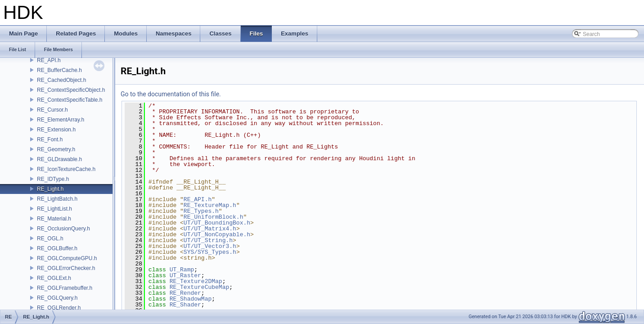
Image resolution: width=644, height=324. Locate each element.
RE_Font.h (50, 139)
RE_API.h (49, 60)
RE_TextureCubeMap (200, 287)
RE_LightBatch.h (57, 199)
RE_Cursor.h (52, 110)
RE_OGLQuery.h (57, 298)
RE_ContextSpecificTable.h (70, 100)
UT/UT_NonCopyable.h (217, 234)
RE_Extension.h (56, 130)
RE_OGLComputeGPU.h (67, 258)
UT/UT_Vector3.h (210, 246)
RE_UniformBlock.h (214, 217)
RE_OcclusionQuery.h (63, 229)
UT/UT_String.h (208, 240)
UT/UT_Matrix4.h (210, 229)
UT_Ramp (182, 270)
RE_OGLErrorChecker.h (66, 268)
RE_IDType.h (53, 179)
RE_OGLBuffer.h (57, 248)
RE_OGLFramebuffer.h (65, 288)
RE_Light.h (50, 189)
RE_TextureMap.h (210, 205)
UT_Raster (185, 275)
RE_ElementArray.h (61, 120)
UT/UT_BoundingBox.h (217, 223)
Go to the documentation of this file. (171, 94)
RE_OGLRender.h (59, 308)
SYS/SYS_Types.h (210, 252)
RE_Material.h (54, 219)
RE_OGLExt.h (54, 278)
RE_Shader (185, 305)
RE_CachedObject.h (61, 80)
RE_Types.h (201, 211)
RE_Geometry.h (56, 149)
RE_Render (185, 293)
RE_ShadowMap (191, 299)
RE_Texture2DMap (196, 281)
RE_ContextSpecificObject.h (71, 90)
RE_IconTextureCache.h (66, 169)
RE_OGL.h (50, 238)
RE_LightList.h (54, 209)
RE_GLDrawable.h (59, 159)
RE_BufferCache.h (59, 70)
